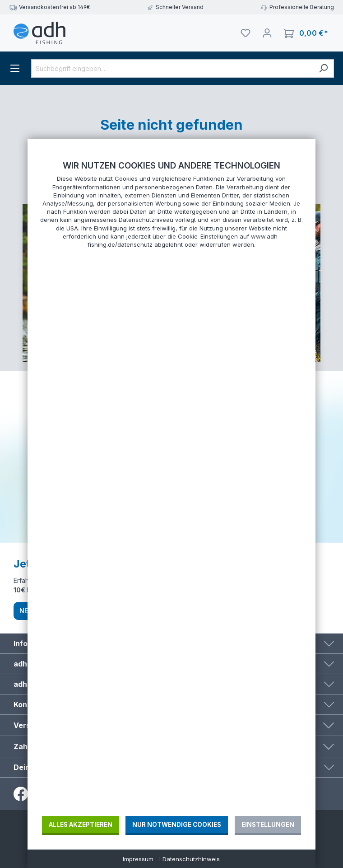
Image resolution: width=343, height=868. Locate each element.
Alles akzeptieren (81, 825)
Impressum (138, 859)
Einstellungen (268, 825)
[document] (171, 488)
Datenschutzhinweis (191, 859)
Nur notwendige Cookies (177, 825)
